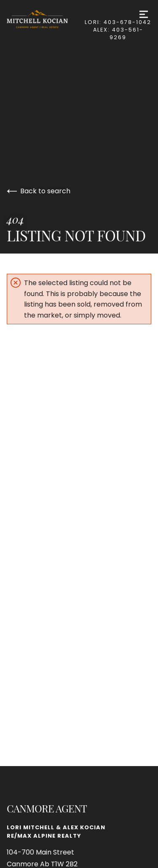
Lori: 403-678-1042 (118, 22)
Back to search (39, 191)
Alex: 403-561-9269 (118, 33)
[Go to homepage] (46, 19)
